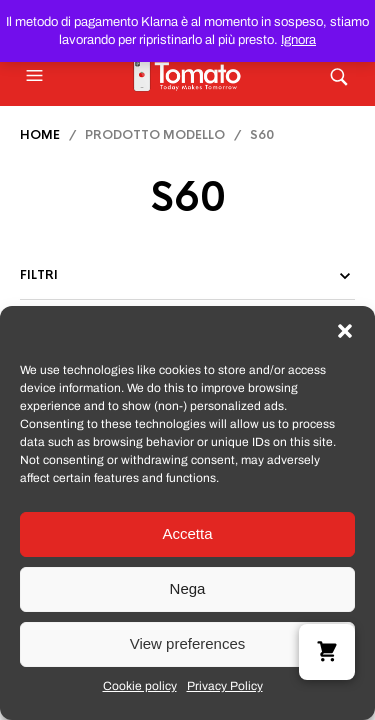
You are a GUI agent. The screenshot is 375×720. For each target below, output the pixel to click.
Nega (188, 588)
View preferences (188, 643)
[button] (345, 331)
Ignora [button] (298, 40)
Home (40, 135)
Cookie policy (140, 686)
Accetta (187, 533)
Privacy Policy (225, 686)
